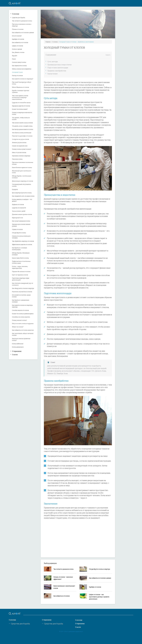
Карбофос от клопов (18, 39)
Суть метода (53, 62)
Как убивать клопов (18, 52)
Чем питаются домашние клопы (22, 21)
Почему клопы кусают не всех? (22, 149)
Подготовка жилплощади (58, 68)
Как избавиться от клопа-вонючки (23, 330)
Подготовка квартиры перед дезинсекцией (21, 279)
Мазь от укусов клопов (19, 152)
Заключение (53, 74)
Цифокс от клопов (18, 46)
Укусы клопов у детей (19, 211)
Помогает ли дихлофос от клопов (22, 136)
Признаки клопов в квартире (21, 156)
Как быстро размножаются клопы (23, 129)
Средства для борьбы (18, 17)
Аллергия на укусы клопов (21, 139)
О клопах (16, 14)
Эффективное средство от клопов (22, 244)
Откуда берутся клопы (19, 233)
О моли (15, 355)
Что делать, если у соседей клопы (22, 126)
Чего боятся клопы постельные (22, 133)
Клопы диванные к (18, 347)
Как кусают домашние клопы (21, 221)
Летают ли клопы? (18, 327)
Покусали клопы (17, 159)
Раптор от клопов (17, 75)
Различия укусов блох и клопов (22, 292)
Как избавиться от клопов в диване (23, 33)
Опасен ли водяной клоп (20, 146)
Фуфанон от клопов (18, 204)
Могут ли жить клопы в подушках (23, 323)
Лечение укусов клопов (19, 143)
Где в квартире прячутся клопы (22, 193)
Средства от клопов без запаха (21, 103)
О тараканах (17, 351)
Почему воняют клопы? (19, 320)
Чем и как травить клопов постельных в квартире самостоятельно (20, 97)
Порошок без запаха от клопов (21, 271)
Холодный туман (17, 72)
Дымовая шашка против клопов (22, 214)
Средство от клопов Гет (19, 208)
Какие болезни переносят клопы (22, 167)
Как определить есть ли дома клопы (23, 196)
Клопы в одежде (17, 49)
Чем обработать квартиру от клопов (23, 241)
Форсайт (15, 56)
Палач (14, 59)
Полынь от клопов (18, 29)
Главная (48, 42)
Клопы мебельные (18, 344)
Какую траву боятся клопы (20, 258)
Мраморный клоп (18, 218)
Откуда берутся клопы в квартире (99, 569)
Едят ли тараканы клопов (20, 275)
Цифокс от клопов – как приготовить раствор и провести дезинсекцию (99, 597)
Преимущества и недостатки (59, 65)
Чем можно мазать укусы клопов (22, 123)
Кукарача (15, 189)
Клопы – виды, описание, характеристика (20, 267)
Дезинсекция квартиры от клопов (23, 181)
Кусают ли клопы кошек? (20, 109)
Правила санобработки (57, 71)
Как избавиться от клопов (20, 42)
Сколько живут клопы (19, 62)
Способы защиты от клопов (20, 310)
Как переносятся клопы (19, 66)
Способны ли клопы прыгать (21, 317)
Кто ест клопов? (17, 36)
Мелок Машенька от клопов (21, 87)
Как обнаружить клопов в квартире (23, 288)
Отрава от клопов (17, 229)
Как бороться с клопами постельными (20, 249)
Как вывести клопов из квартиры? (23, 79)
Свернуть (108, 55)
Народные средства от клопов (21, 106)
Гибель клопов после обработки (22, 69)
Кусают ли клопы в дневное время (23, 314)
